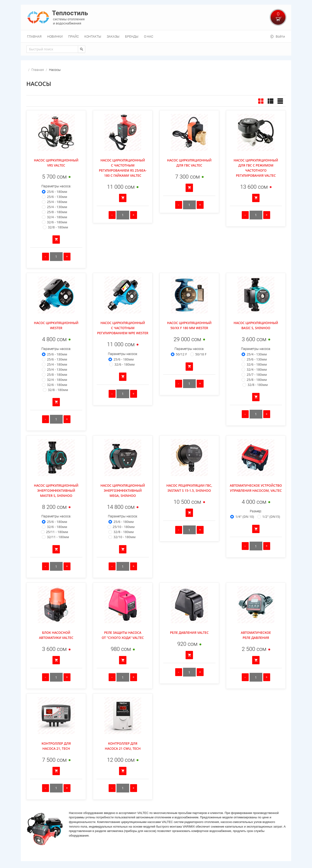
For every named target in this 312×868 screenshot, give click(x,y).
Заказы (113, 36)
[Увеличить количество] (67, 257)
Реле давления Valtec (189, 633)
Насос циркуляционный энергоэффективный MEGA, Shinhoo (123, 490)
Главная (34, 36)
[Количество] (56, 257)
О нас (149, 36)
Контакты (93, 36)
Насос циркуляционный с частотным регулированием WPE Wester (123, 328)
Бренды (132, 36)
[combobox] (52, 49)
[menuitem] (34, 36)
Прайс (73, 36)
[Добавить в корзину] (56, 240)
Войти (280, 36)
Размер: (256, 511)
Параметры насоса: (56, 186)
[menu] (156, 36)
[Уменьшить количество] (46, 257)
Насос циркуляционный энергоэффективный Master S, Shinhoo (56, 490)
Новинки (55, 36)
